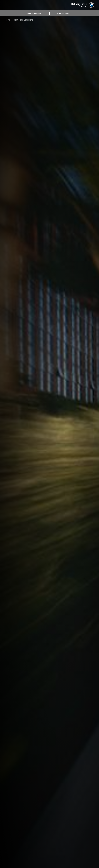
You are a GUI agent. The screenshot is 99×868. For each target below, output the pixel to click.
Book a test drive (34, 13)
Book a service (63, 13)
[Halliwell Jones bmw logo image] (83, 5)
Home (8, 20)
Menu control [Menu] (6, 5)
